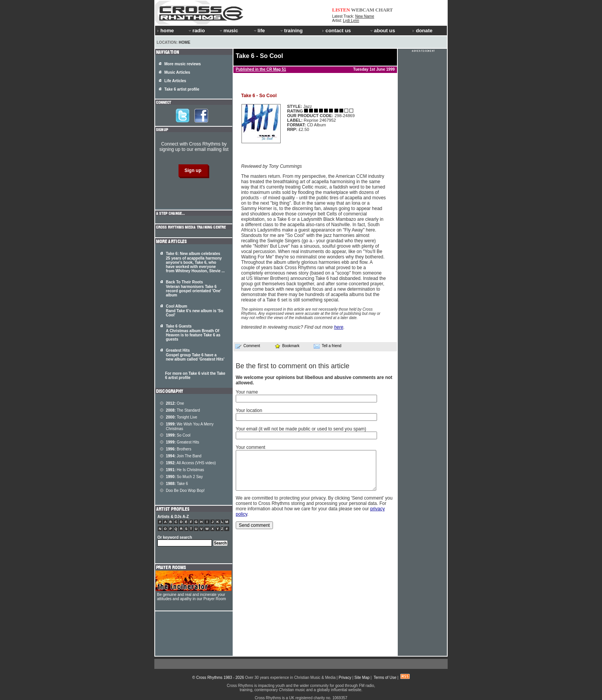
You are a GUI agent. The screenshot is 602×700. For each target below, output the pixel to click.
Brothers (179, 449)
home (165, 31)
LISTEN (341, 10)
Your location (249, 410)
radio (196, 31)
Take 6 (177, 484)
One (175, 403)
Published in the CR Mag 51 (261, 69)
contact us (337, 31)
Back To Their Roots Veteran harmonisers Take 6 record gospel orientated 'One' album (193, 289)
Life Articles (175, 81)
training (291, 31)
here (339, 327)
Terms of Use (385, 678)
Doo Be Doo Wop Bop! (185, 491)
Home (185, 42)
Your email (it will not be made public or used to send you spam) (301, 429)
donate (422, 31)
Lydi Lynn (351, 21)
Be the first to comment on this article (293, 366)
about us (382, 31)
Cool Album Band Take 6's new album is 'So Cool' (195, 311)
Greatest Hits (183, 442)
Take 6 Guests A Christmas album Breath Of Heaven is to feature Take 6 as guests (193, 333)
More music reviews (183, 64)
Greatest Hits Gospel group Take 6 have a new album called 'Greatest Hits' (195, 355)
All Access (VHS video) (191, 463)
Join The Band (184, 456)
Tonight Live (182, 417)
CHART (384, 10)
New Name (365, 16)
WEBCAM (362, 10)
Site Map (362, 678)
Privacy (345, 678)
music (228, 31)
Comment (248, 346)
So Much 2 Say (184, 477)
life (259, 31)
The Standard (183, 410)
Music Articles (177, 72)
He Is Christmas (185, 470)
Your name (247, 392)
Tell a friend (327, 346)
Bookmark (287, 346)
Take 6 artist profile (182, 89)
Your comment (251, 447)
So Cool (178, 435)
